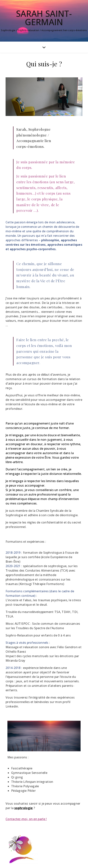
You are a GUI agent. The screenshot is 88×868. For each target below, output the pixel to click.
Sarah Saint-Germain (44, 18)
